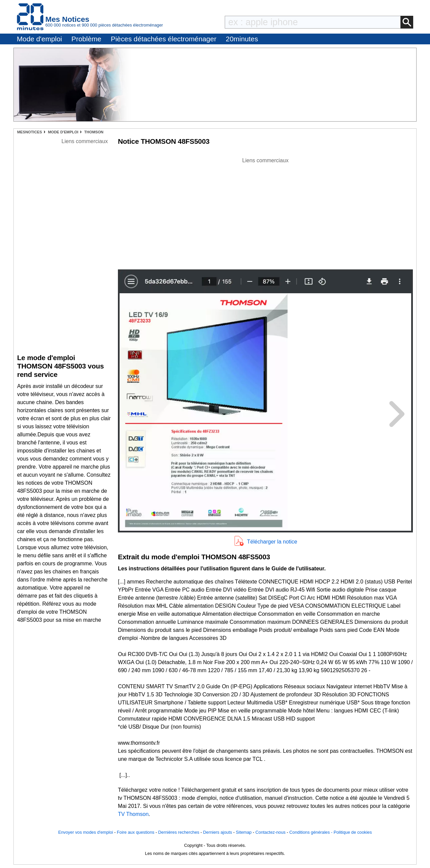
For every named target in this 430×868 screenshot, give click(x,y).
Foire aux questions (136, 832)
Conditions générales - (311, 832)
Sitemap (244, 832)
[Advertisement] (265, 212)
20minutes (242, 39)
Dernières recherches (179, 832)
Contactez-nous (270, 832)
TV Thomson (133, 814)
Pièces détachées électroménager (164, 39)
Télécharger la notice (272, 542)
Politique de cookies (353, 832)
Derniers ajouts (218, 832)
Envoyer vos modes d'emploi (85, 832)
